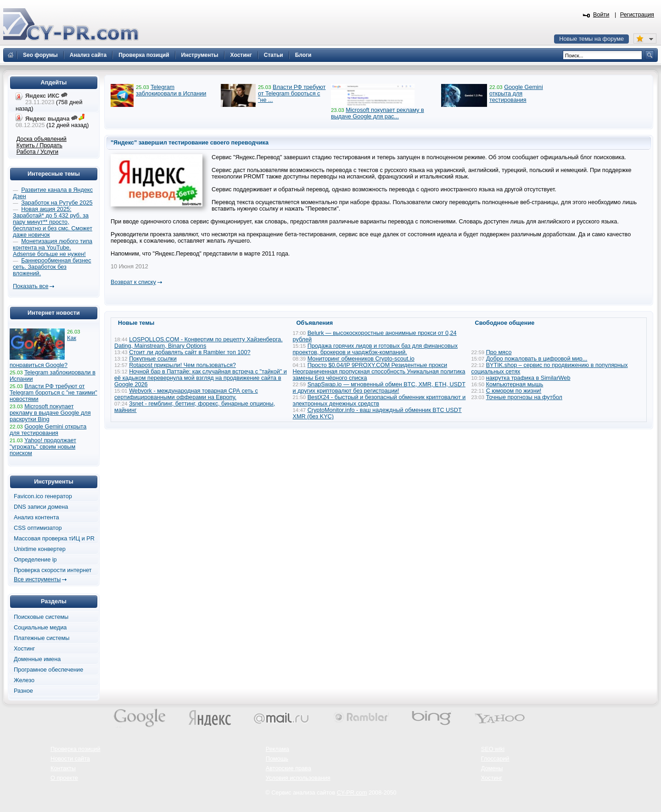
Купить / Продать (39, 145)
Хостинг (24, 649)
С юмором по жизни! (514, 391)
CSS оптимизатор (38, 528)
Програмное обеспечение (48, 670)
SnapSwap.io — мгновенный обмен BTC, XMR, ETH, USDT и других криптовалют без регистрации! (379, 388)
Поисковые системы (41, 617)
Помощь (277, 759)
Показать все (31, 286)
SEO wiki (493, 749)
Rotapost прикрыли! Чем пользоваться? (182, 365)
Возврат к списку (133, 282)
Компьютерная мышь (515, 384)
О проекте (64, 778)
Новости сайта (70, 759)
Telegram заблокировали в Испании (171, 90)
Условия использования (298, 778)
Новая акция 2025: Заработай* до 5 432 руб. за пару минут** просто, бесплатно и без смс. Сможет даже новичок (53, 222)
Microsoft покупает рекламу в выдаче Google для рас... (378, 113)
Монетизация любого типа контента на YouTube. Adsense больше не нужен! (53, 248)
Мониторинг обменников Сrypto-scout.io (361, 359)
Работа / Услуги (37, 152)
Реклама (277, 749)
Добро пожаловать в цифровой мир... (537, 359)
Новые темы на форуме (591, 39)
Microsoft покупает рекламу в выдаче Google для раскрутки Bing (50, 413)
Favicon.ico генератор (43, 496)
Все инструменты (37, 579)
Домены (492, 768)
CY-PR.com (352, 793)
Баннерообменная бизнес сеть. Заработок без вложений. (52, 267)
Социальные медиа (40, 628)
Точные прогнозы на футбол (524, 397)
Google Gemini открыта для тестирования (516, 94)
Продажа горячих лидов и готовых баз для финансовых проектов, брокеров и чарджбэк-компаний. (375, 349)
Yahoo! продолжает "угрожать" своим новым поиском (43, 447)
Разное (23, 691)
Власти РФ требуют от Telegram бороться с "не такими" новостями (53, 393)
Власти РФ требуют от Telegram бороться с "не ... (292, 94)
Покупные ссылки (153, 359)
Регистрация (637, 15)
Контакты (63, 768)
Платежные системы (42, 638)
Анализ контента (36, 517)
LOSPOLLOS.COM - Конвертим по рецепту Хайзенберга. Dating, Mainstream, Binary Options (199, 343)
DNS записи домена (41, 507)
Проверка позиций (75, 749)
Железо (24, 680)
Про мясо (499, 352)
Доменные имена (37, 659)
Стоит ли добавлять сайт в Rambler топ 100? (190, 352)
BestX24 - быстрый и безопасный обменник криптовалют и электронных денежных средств (379, 400)
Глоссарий (495, 759)
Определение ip (35, 560)
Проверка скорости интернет (53, 570)
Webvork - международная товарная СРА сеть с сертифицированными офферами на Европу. (186, 394)
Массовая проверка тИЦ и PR (54, 539)
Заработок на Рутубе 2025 (57, 203)
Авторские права (288, 768)
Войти (601, 15)
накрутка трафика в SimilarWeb (528, 378)
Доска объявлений (42, 139)
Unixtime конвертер (40, 549)
